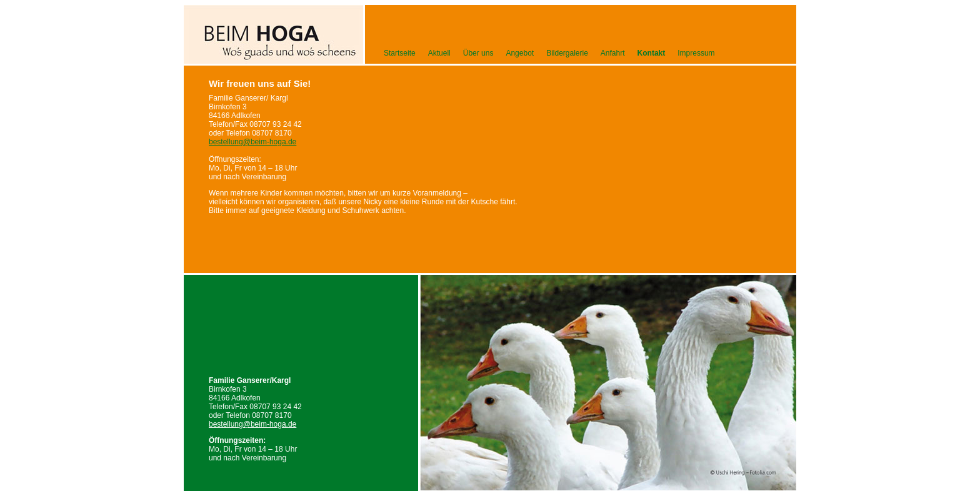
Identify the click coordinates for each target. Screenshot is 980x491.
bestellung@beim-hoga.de (252, 424)
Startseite (400, 53)
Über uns (478, 53)
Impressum (696, 53)
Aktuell (439, 53)
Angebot (520, 53)
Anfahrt (613, 53)
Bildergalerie (567, 53)
